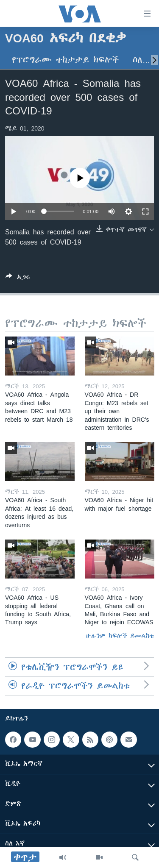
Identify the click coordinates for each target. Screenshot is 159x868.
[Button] (18, 279)
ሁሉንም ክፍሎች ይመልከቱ (120, 636)
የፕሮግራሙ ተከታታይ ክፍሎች (66, 60)
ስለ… (141, 60)
